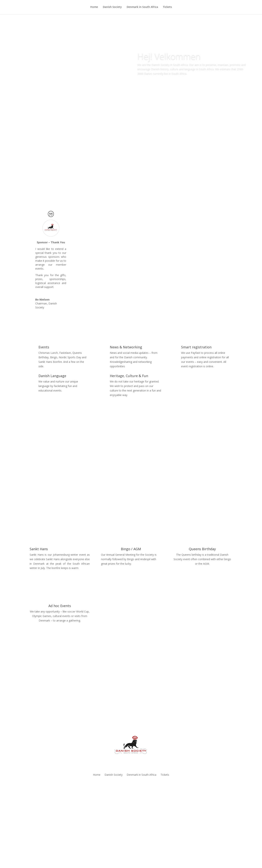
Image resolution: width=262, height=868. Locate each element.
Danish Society (112, 8)
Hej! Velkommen (169, 56)
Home (94, 8)
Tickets (167, 8)
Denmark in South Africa (142, 8)
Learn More (152, 84)
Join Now (131, 813)
